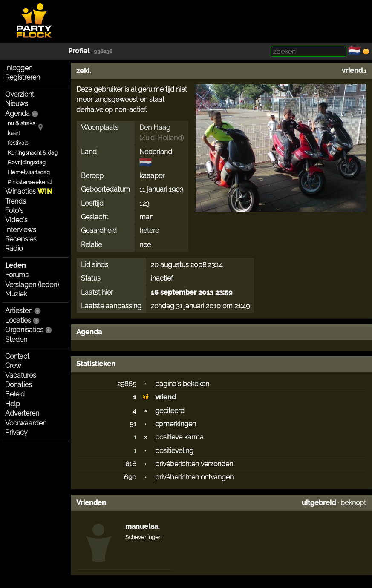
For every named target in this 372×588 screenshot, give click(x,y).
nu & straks (21, 123)
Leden (16, 265)
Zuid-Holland (161, 138)
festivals (18, 143)
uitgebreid (319, 503)
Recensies (21, 239)
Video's (16, 220)
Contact (17, 356)
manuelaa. (143, 526)
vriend (352, 70)
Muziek (16, 294)
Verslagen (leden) (32, 285)
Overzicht (20, 94)
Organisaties (24, 330)
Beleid (15, 394)
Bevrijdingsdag (27, 162)
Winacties (29, 191)
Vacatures (21, 375)
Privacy (16, 432)
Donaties (19, 385)
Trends (16, 201)
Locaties (18, 320)
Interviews (21, 230)
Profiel (79, 51)
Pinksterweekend (30, 182)
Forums (17, 275)
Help (13, 404)
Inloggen (19, 68)
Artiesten (19, 311)
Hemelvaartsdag (29, 172)
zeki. (84, 71)
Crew (13, 366)
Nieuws (17, 104)
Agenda (17, 113)
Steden (16, 340)
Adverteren (22, 413)
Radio (14, 248)
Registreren (23, 77)
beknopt (353, 503)
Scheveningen (143, 537)
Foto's (14, 211)
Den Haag (155, 128)
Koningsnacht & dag (33, 153)
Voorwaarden (26, 423)
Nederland (156, 152)
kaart (14, 133)
